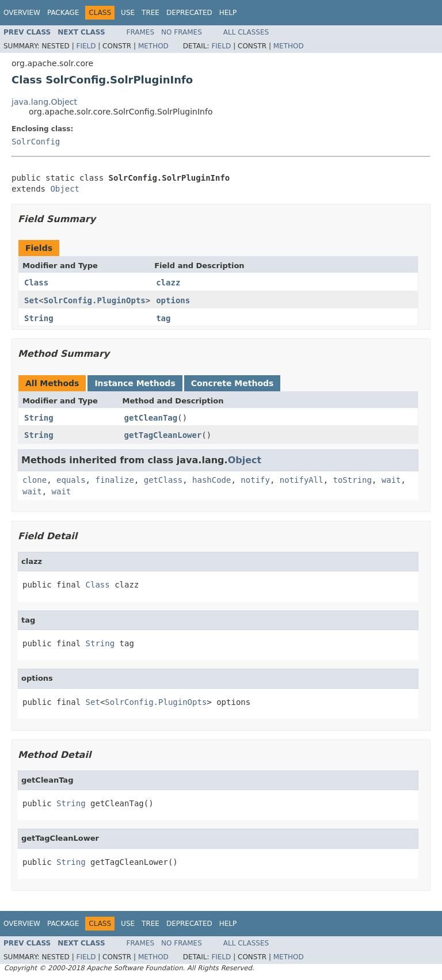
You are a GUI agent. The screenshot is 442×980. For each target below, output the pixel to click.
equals (71, 480)
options (173, 300)
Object (65, 189)
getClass (163, 480)
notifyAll (302, 480)
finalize (114, 480)
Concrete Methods (233, 383)
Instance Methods (135, 383)
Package (63, 13)
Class (36, 283)
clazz (168, 283)
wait (391, 480)
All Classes (246, 32)
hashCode (212, 480)
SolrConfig (36, 142)
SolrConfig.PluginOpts (95, 300)
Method (153, 46)
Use (128, 13)
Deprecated (189, 13)
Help (228, 13)
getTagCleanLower (163, 435)
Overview (22, 13)
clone (35, 480)
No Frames (182, 32)
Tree (150, 13)
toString (353, 480)
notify (255, 480)
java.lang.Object (44, 102)
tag (163, 318)
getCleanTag (151, 418)
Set (31, 300)
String (39, 318)
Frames (141, 32)
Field (86, 46)
